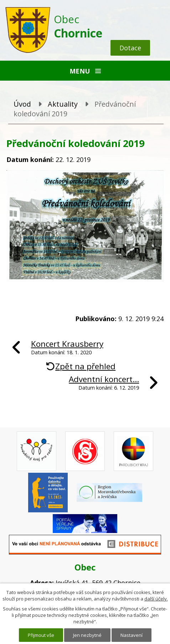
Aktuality (63, 104)
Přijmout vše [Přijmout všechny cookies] (41, 635)
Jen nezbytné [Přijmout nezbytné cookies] (87, 635)
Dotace (130, 48)
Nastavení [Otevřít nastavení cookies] (132, 635)
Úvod (22, 104)
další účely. (156, 599)
